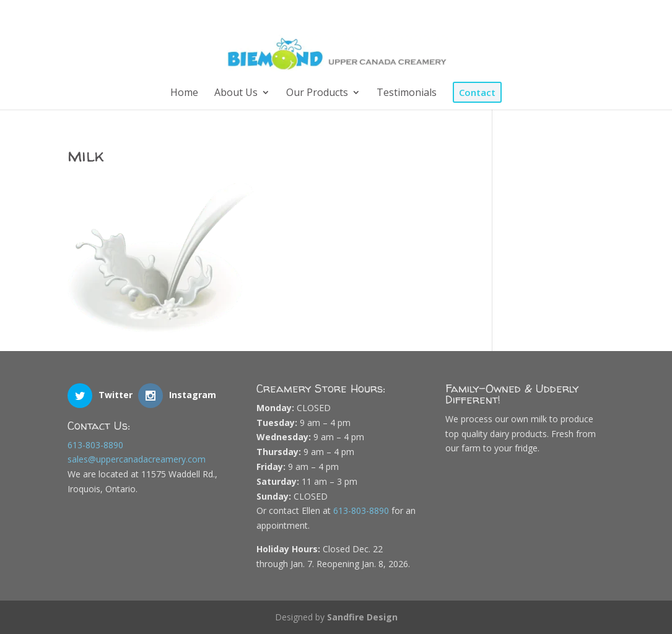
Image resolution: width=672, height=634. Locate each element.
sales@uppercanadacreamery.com (137, 459)
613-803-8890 (95, 445)
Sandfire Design (362, 617)
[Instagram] (585, 14)
